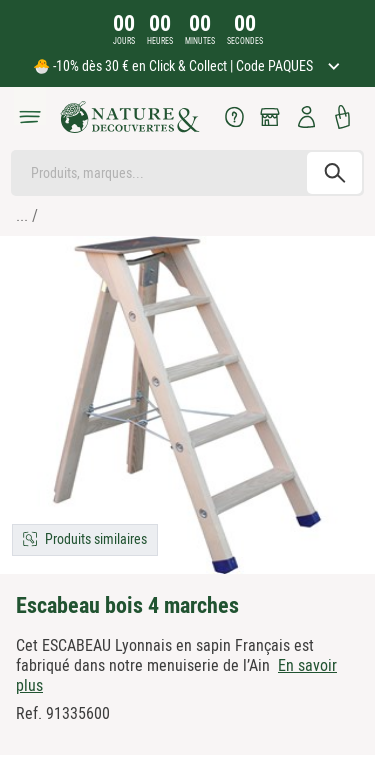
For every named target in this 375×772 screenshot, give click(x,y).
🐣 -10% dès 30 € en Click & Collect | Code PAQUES (174, 66)
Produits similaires (96, 539)
